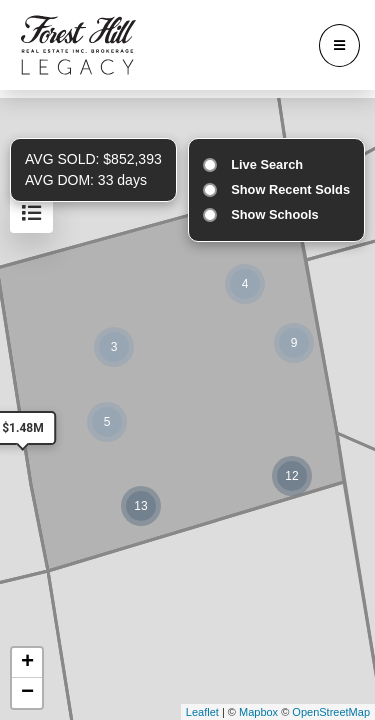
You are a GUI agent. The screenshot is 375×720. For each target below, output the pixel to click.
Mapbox (258, 712)
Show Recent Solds (290, 189)
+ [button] (27, 663)
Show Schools (274, 214)
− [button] (27, 693)
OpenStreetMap (331, 712)
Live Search (267, 164)
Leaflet (202, 712)
